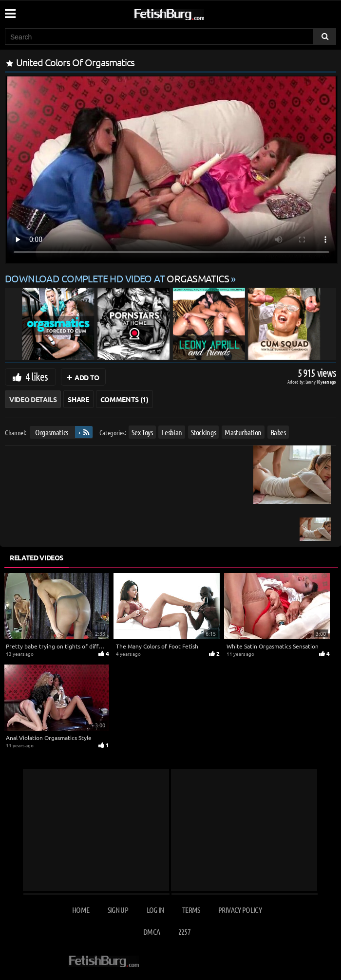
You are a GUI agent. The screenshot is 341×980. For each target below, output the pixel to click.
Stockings (204, 432)
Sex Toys (142, 432)
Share (78, 399)
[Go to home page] (188, 12)
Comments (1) (124, 399)
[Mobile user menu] (10, 10)
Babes (278, 432)
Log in (155, 910)
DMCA (152, 932)
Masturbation (243, 432)
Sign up (118, 910)
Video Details (33, 399)
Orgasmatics (52, 432)
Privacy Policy (240, 910)
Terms (191, 910)
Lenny (311, 381)
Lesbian (172, 432)
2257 (184, 932)
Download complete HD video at (118, 278)
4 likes (37, 376)
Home (81, 910)
